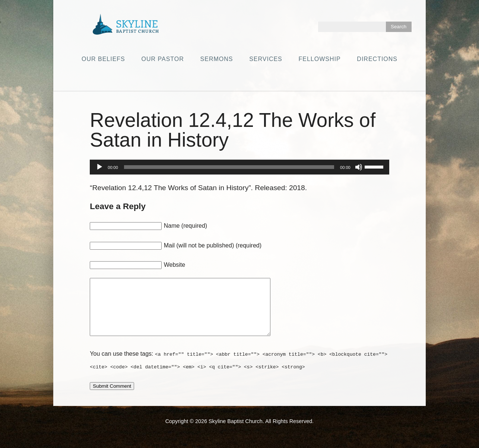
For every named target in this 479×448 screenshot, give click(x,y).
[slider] (229, 167)
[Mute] (359, 167)
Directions (377, 59)
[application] (239, 167)
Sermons (217, 59)
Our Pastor (163, 59)
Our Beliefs (103, 59)
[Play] (99, 167)
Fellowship (320, 59)
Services (266, 59)
